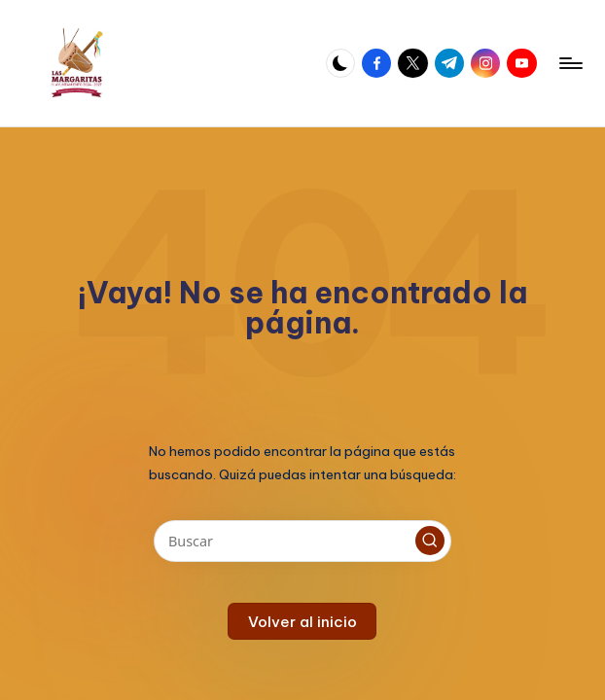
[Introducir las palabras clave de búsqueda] (302, 541)
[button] (430, 541)
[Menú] (569, 63)
